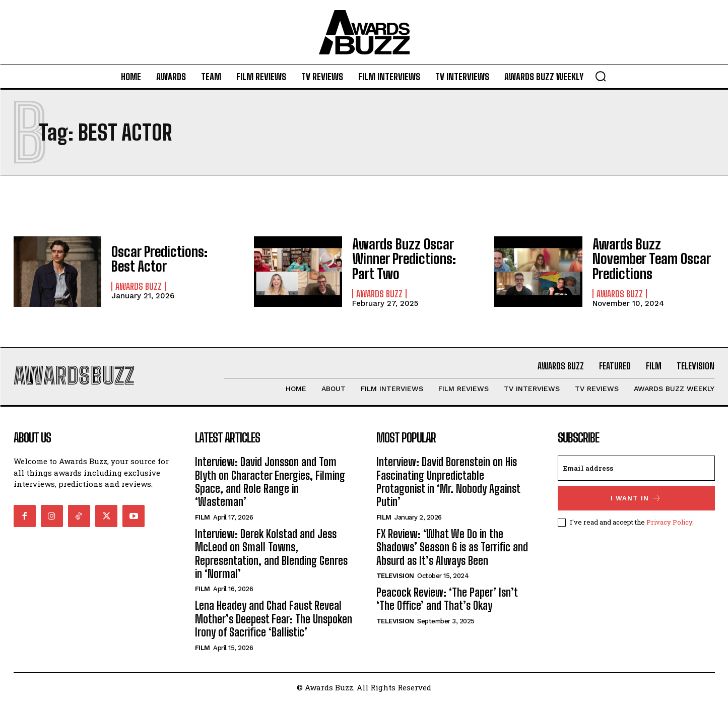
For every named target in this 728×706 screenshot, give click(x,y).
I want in (636, 503)
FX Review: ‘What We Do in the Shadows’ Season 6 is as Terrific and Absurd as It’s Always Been (452, 552)
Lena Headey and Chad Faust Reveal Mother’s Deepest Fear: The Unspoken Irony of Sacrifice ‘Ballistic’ (274, 623)
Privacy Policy (669, 527)
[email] (636, 473)
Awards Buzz (139, 285)
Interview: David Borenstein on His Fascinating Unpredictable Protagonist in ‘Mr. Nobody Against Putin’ (448, 486)
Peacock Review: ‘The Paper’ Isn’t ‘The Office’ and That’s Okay (447, 603)
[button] (601, 76)
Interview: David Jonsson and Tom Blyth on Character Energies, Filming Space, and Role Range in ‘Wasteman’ (270, 486)
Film (203, 522)
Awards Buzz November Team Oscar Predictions (649, 259)
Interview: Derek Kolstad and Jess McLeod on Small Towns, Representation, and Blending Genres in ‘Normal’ (271, 558)
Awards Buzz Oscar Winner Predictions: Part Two (410, 259)
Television (395, 580)
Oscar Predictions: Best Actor (166, 259)
